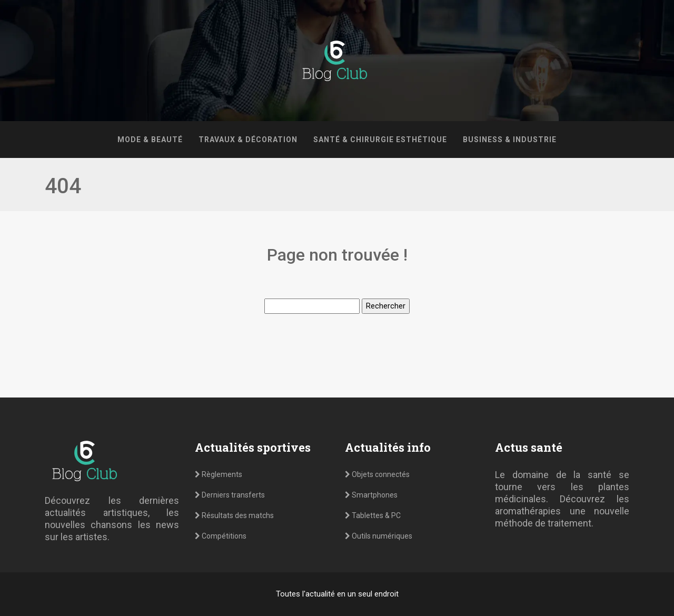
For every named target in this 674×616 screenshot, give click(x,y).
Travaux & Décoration (248, 140)
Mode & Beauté (150, 140)
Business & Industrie (510, 140)
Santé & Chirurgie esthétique (380, 140)
